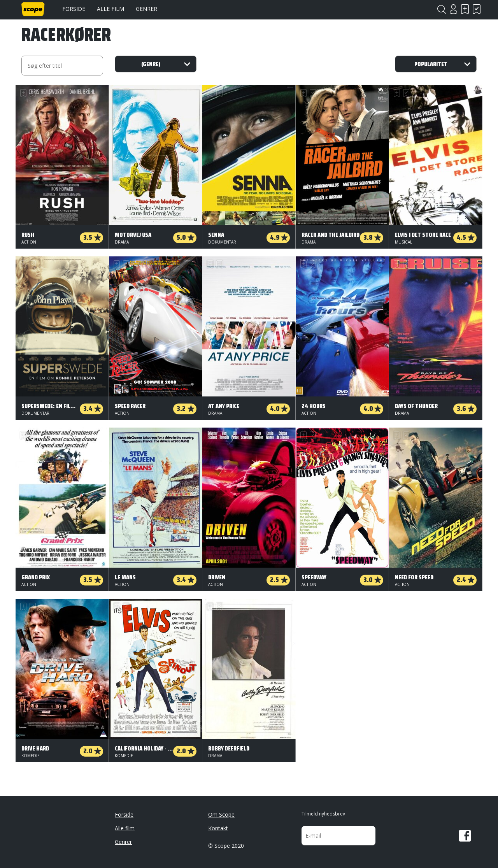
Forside (74, 9)
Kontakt (218, 828)
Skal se (465, 9)
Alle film (110, 9)
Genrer (146, 9)
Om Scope (221, 815)
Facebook (465, 836)
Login (453, 9)
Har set (477, 9)
